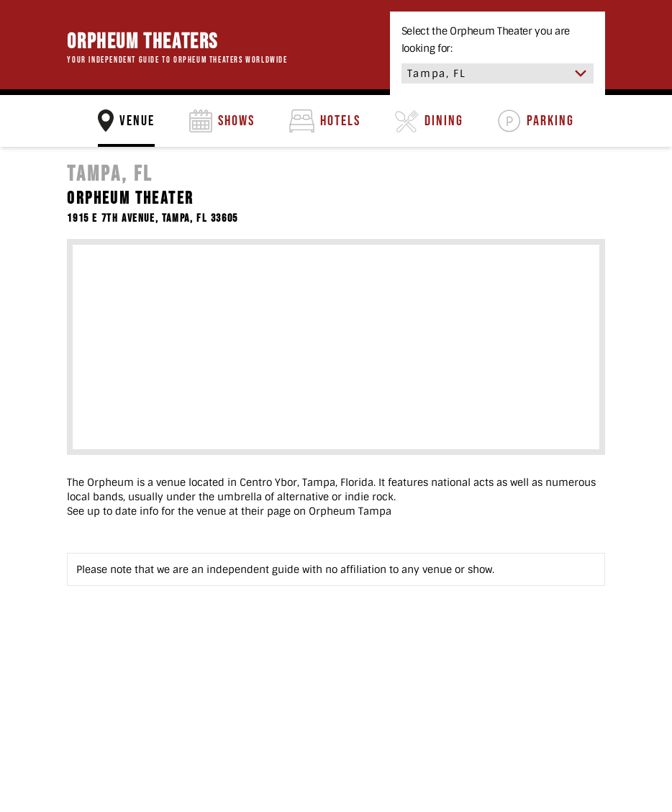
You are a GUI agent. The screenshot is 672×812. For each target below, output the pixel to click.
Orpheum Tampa (350, 511)
